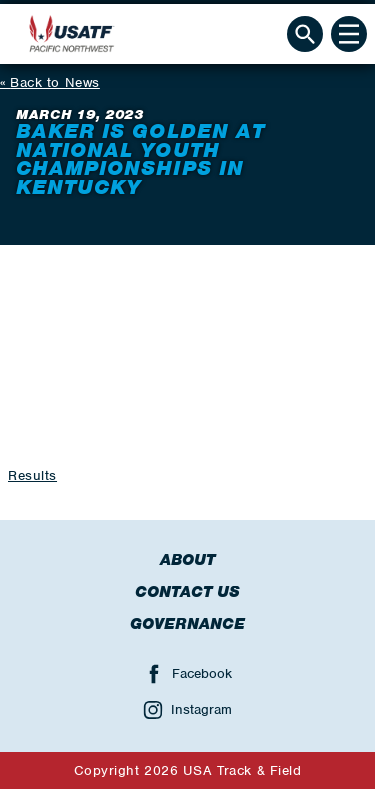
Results (32, 475)
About (187, 560)
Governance (187, 624)
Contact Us (187, 592)
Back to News (55, 82)
